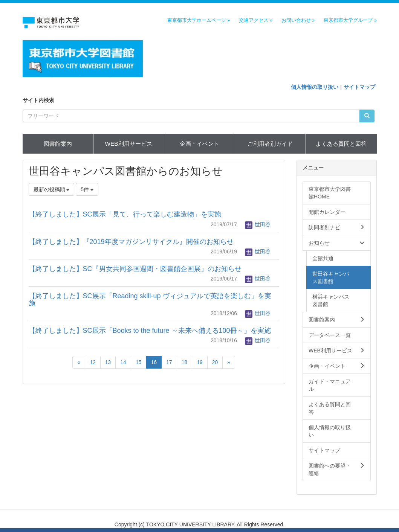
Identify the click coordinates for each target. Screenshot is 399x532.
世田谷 (258, 224)
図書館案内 (58, 144)
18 (185, 362)
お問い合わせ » (298, 20)
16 (154, 362)
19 (200, 362)
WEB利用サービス (128, 144)
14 (123, 362)
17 (169, 362)
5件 (87, 189)
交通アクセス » (256, 20)
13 (108, 362)
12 (93, 362)
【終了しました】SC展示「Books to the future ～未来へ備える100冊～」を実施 (150, 331)
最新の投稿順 (52, 189)
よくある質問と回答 (341, 144)
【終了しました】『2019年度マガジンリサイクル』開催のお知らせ (131, 242)
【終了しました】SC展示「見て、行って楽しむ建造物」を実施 (125, 214)
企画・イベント (199, 144)
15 (139, 362)
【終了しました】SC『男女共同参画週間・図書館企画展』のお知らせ (135, 269)
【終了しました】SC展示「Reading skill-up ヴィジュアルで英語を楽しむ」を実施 (150, 300)
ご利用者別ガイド (270, 144)
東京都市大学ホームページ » (199, 20)
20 (215, 362)
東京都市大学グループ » (350, 20)
